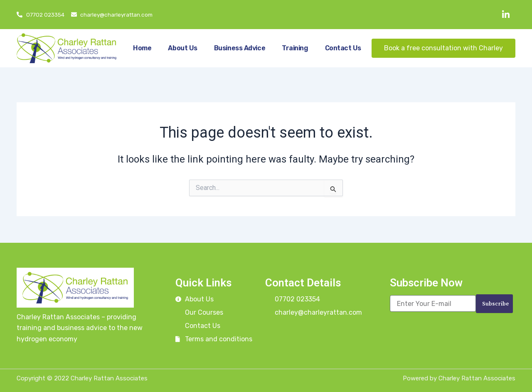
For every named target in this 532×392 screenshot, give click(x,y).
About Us (182, 48)
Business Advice (240, 48)
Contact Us (343, 48)
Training (295, 48)
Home (142, 48)
